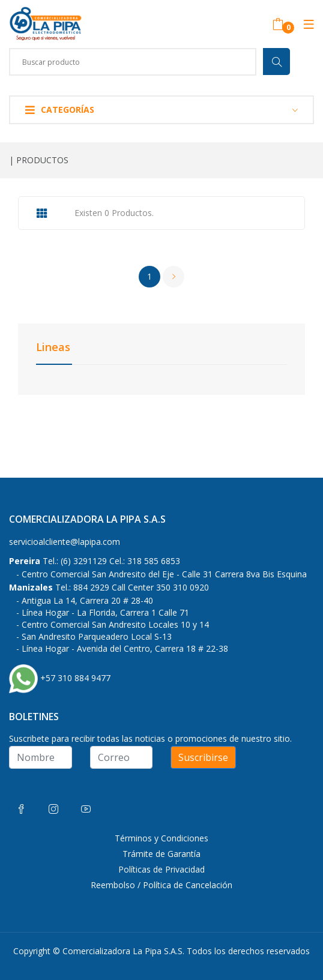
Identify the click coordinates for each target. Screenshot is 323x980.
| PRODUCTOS (39, 160)
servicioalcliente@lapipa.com (65, 542)
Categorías (60, 110)
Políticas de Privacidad (161, 869)
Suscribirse (203, 757)
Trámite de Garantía (161, 854)
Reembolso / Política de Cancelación (161, 885)
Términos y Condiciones (161, 838)
